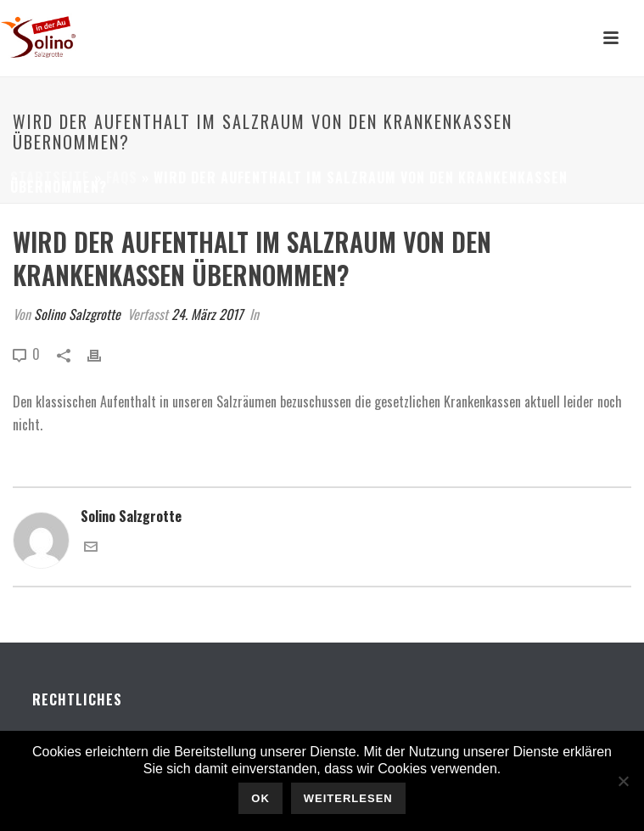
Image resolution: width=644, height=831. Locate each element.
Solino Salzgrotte (77, 314)
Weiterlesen (348, 798)
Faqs (122, 177)
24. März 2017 (207, 314)
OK (260, 798)
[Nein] (623, 781)
